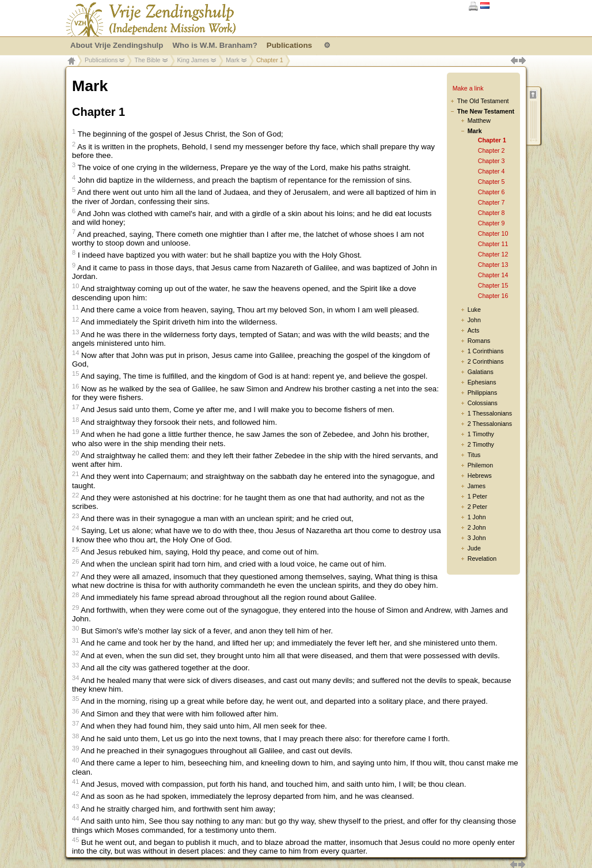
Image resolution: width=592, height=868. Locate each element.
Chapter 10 (493, 233)
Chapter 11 (493, 244)
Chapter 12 (493, 254)
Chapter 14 (493, 275)
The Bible (147, 60)
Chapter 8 (492, 213)
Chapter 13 (493, 265)
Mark (233, 60)
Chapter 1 (492, 140)
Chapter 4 (492, 171)
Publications (101, 60)
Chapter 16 (493, 296)
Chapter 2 (492, 150)
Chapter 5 (492, 182)
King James (193, 60)
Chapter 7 (492, 202)
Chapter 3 (492, 161)
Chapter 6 (492, 192)
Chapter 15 (493, 285)
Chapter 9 (492, 223)
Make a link (468, 88)
